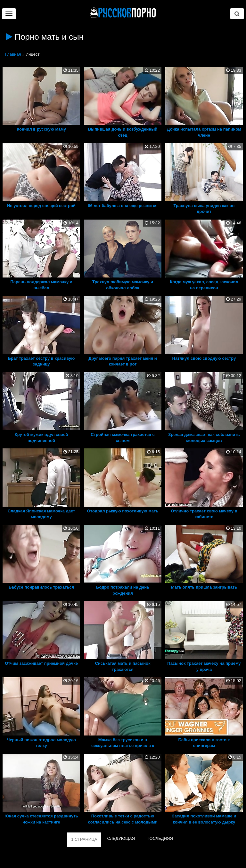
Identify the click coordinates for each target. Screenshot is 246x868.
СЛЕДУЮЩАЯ (121, 838)
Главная (13, 54)
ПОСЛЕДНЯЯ (160, 838)
